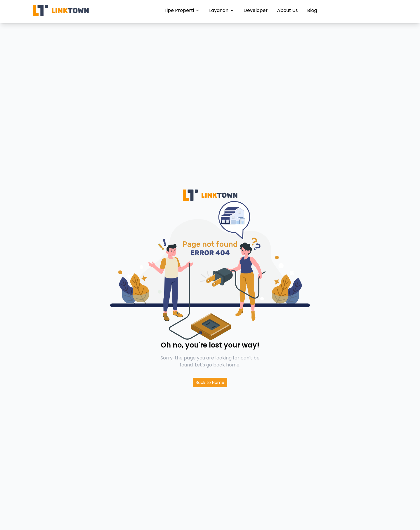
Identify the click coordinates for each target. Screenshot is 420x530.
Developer (256, 10)
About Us (287, 10)
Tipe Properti (182, 10)
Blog (312, 10)
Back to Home (210, 382)
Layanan (222, 10)
